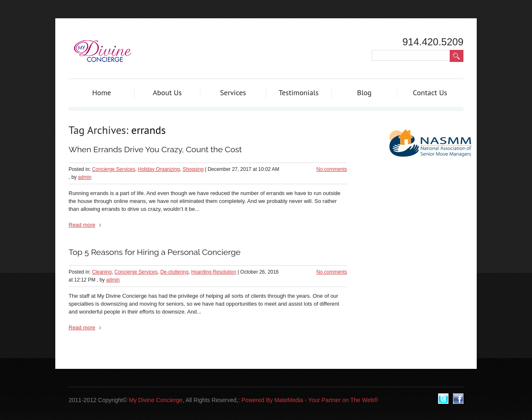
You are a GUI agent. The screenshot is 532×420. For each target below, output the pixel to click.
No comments (332, 169)
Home (102, 93)
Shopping (193, 169)
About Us (167, 93)
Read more (82, 225)
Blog (364, 93)
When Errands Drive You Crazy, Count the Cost (155, 149)
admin (85, 177)
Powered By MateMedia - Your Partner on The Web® (310, 400)
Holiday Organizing (159, 169)
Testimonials (298, 93)
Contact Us (430, 93)
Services (233, 93)
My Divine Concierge (156, 400)
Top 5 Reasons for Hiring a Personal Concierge (155, 252)
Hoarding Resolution (214, 272)
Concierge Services (113, 169)
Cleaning (102, 272)
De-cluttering (175, 272)
